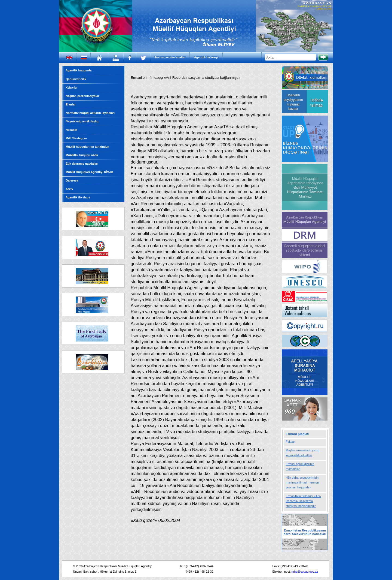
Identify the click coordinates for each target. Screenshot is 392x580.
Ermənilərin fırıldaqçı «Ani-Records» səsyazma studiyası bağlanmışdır (303, 501)
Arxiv (69, 189)
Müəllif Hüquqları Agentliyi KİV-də (89, 172)
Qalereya (72, 180)
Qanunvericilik (76, 79)
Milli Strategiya (76, 138)
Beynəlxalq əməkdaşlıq (82, 121)
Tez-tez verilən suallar (170, 57)
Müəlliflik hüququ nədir (82, 155)
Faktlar (290, 442)
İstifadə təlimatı (316, 103)
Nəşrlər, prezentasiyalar (82, 96)
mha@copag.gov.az (305, 572)
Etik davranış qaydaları (82, 164)
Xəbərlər (72, 87)
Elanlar (71, 104)
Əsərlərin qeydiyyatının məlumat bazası (293, 102)
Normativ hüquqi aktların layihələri (90, 113)
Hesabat (71, 130)
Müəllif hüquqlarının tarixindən (87, 147)
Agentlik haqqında (79, 70)
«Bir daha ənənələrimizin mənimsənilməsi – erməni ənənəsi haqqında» (303, 482)
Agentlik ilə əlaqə (206, 57)
